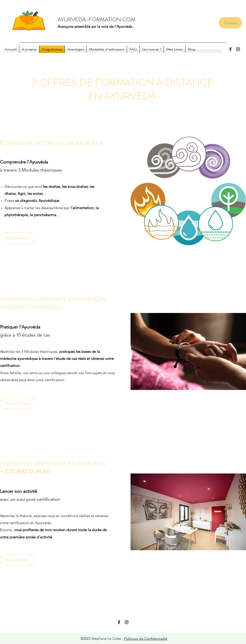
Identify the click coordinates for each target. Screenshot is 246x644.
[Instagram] (238, 49)
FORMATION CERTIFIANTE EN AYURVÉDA (53, 299)
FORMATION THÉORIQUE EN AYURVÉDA (52, 143)
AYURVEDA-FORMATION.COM (97, 19)
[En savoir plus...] (18, 238)
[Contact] (230, 23)
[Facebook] (230, 49)
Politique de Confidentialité (146, 638)
